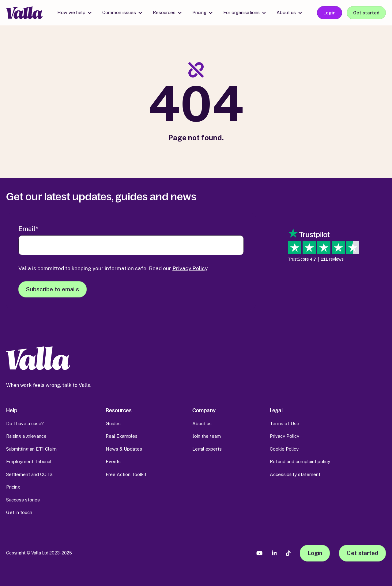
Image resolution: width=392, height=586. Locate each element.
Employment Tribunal (29, 461)
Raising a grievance (26, 436)
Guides (113, 423)
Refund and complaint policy (300, 461)
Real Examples (122, 436)
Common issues (119, 12)
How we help (71, 12)
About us (286, 12)
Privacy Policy (190, 268)
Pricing (199, 12)
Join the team (207, 436)
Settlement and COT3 (29, 474)
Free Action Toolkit (126, 474)
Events (113, 461)
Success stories (23, 500)
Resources (164, 12)
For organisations (241, 12)
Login (330, 13)
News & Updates (124, 449)
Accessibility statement (295, 474)
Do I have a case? (25, 423)
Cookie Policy (284, 449)
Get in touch (19, 512)
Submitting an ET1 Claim (31, 449)
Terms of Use (285, 423)
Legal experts (207, 449)
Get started (366, 13)
